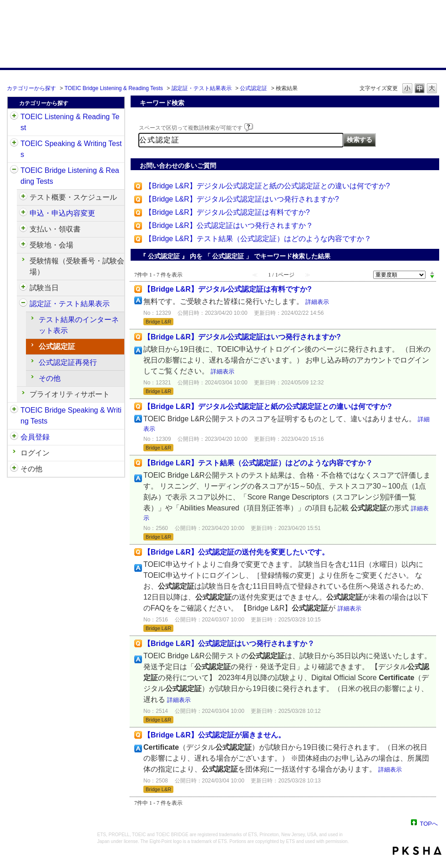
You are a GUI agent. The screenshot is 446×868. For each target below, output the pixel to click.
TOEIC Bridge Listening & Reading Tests (114, 88)
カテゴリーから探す (31, 88)
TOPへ (429, 823)
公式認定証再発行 (68, 362)
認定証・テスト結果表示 (202, 88)
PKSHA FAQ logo (417, 851)
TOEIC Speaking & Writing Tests (71, 149)
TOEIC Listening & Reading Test (70, 122)
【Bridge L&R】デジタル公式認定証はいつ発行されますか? (242, 199)
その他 (50, 378)
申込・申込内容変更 (62, 213)
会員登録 (35, 437)
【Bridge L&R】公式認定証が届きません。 (214, 735)
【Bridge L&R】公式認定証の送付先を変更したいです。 (236, 552)
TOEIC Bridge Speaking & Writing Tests (71, 416)
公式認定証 (253, 88)
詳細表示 (317, 302)
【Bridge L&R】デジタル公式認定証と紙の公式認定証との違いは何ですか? (267, 186)
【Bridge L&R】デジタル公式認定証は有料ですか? (227, 212)
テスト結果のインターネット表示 (79, 325)
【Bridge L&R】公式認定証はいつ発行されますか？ (229, 225)
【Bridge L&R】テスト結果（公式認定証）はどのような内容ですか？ (258, 239)
